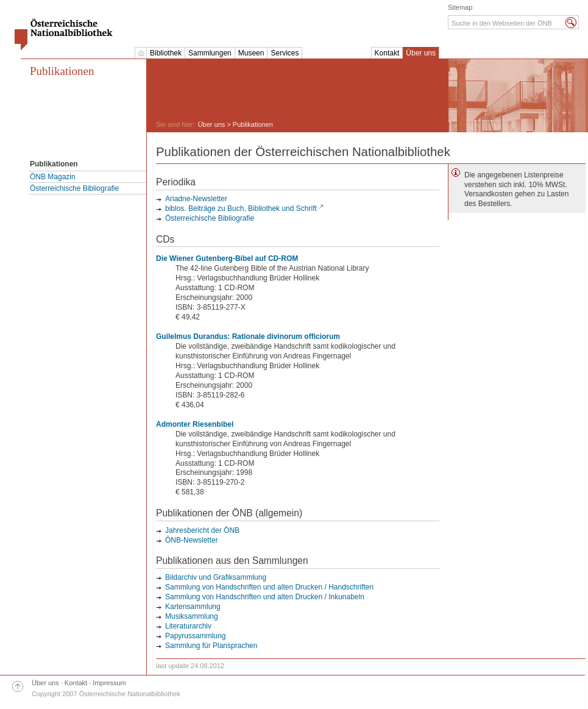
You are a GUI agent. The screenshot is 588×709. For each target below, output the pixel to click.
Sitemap (460, 7)
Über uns (421, 53)
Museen (251, 53)
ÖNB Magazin (53, 177)
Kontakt (387, 53)
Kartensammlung (193, 607)
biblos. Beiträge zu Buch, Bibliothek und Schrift (241, 208)
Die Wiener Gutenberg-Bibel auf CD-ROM (227, 258)
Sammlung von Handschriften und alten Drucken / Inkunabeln (265, 597)
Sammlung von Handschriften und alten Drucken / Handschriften (269, 587)
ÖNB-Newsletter (192, 540)
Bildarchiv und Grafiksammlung (216, 577)
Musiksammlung (192, 616)
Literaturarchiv (188, 626)
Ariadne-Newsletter (196, 199)
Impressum (109, 683)
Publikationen (62, 71)
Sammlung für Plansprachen (211, 646)
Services (285, 53)
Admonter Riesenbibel (195, 424)
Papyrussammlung (195, 636)
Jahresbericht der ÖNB (202, 530)
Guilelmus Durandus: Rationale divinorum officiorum (248, 337)
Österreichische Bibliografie (74, 188)
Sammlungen (210, 53)
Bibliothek (166, 53)
